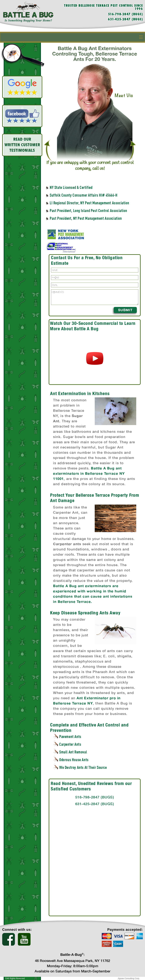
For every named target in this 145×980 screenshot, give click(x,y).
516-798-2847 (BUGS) (125, 14)
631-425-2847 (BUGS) (125, 20)
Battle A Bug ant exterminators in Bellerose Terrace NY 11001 (89, 473)
